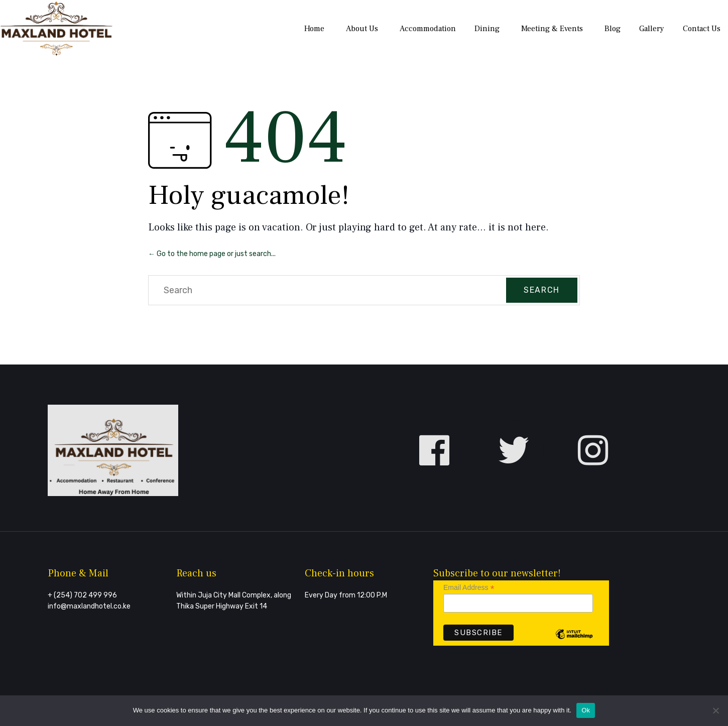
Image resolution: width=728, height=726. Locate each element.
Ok (586, 710)
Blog (613, 29)
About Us (362, 29)
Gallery (652, 29)
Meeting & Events (552, 29)
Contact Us (702, 29)
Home (314, 29)
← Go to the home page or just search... (212, 254)
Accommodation (428, 29)
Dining (487, 29)
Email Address (469, 588)
